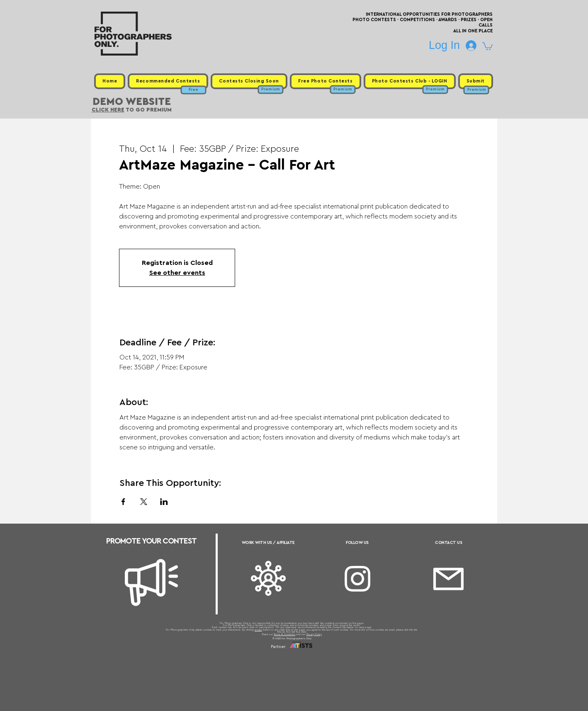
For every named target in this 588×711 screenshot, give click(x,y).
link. (416, 630)
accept (258, 630)
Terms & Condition (284, 634)
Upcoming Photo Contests (248, 657)
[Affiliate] (268, 578)
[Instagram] (357, 579)
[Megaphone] (151, 582)
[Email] (448, 579)
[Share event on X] (144, 502)
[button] (487, 46)
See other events (177, 273)
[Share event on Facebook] (123, 502)
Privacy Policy (314, 634)
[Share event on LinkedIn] (164, 502)
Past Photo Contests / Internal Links (321, 657)
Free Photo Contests (281, 657)
